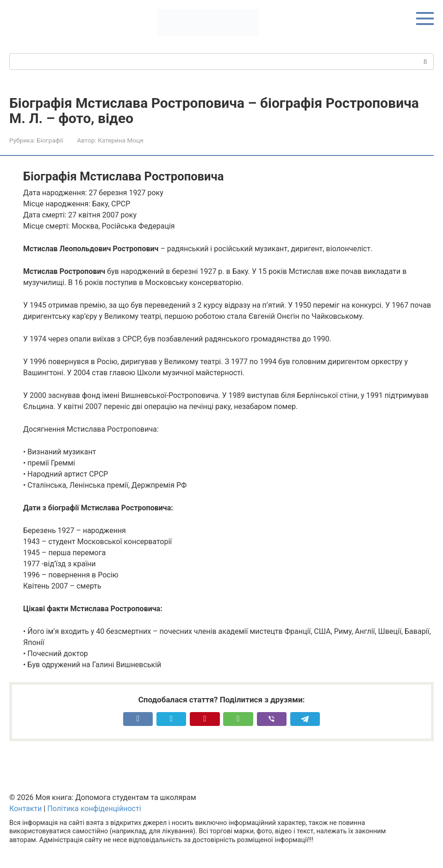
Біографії (50, 140)
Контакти (25, 809)
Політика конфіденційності (94, 809)
